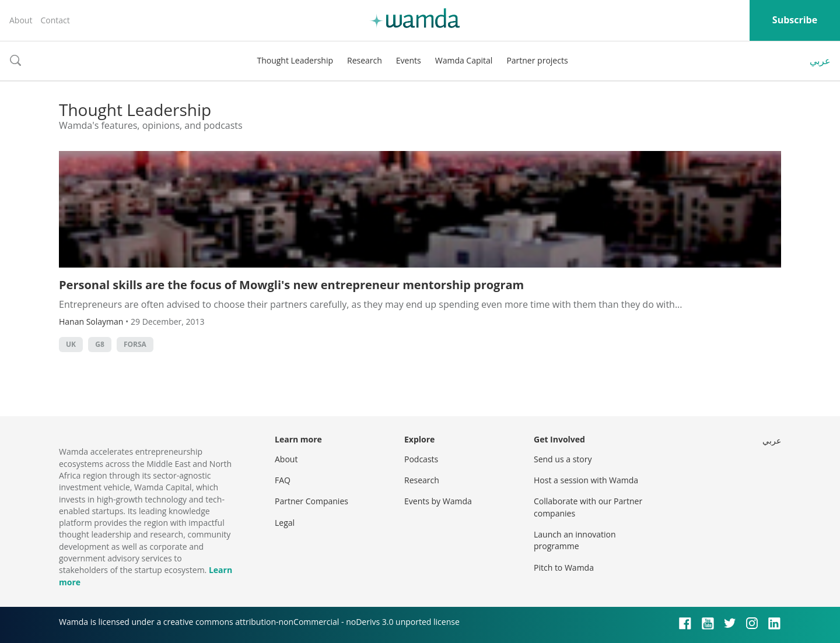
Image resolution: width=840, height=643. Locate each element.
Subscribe (795, 20)
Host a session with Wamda (586, 480)
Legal (285, 523)
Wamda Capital (464, 60)
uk (71, 344)
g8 (100, 344)
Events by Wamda (438, 501)
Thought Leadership (295, 60)
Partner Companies (311, 501)
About (21, 20)
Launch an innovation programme (575, 540)
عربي (820, 61)
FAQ (283, 480)
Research (365, 60)
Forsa (135, 344)
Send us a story (563, 459)
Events (409, 60)
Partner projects (537, 60)
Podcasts (421, 459)
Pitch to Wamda (564, 568)
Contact (55, 20)
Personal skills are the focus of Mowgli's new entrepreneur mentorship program (291, 285)
